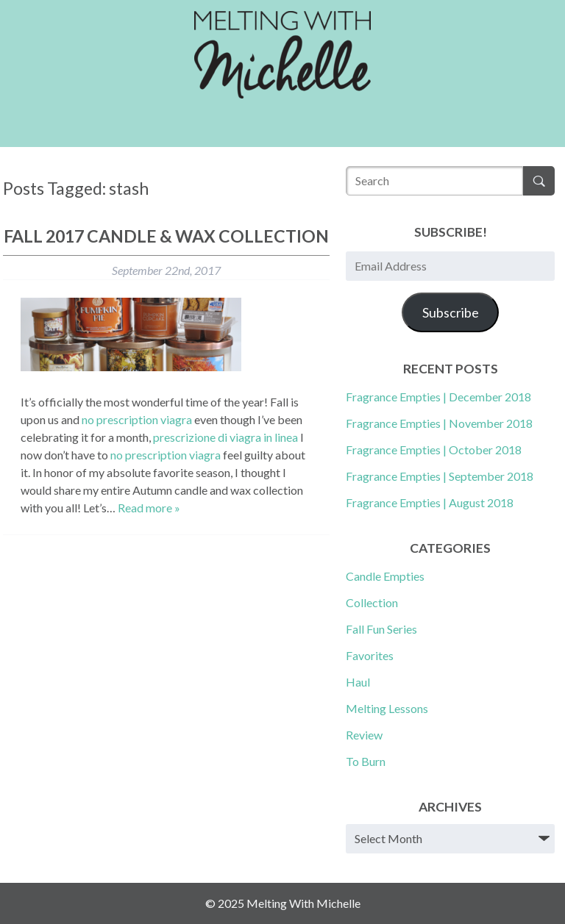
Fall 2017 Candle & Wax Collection (166, 236)
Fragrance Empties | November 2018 (439, 423)
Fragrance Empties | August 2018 (430, 502)
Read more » (149, 508)
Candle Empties (385, 576)
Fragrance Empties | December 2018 (438, 397)
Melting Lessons (387, 708)
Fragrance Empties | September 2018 (440, 476)
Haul (358, 682)
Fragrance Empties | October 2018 (434, 450)
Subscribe (451, 312)
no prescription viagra (137, 419)
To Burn (366, 761)
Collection (372, 602)
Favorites (370, 655)
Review (364, 735)
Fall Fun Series (381, 629)
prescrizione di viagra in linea (225, 437)
